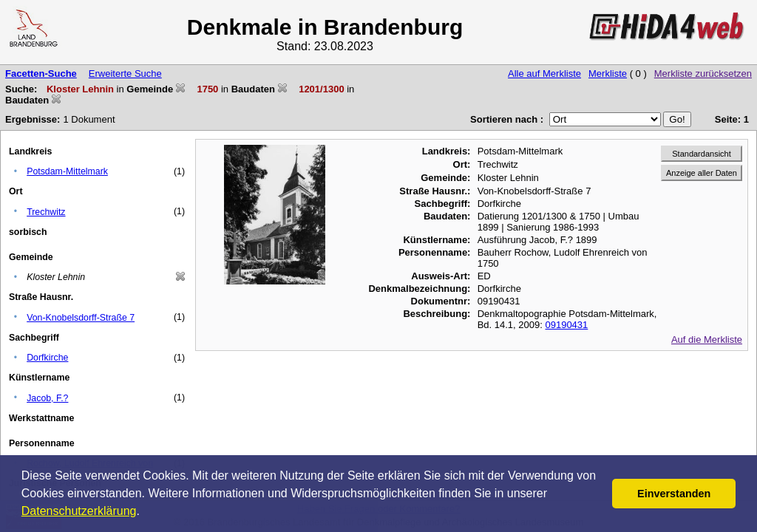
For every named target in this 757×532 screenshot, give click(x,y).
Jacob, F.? (47, 398)
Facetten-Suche (41, 74)
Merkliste (608, 74)
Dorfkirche (47, 358)
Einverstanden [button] (674, 494)
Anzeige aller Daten (702, 173)
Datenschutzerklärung (79, 511)
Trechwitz (46, 212)
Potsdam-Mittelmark (67, 171)
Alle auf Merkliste (544, 74)
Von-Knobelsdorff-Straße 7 (81, 318)
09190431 (566, 325)
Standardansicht (702, 154)
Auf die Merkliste (707, 340)
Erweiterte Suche (125, 74)
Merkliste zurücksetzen (703, 74)
